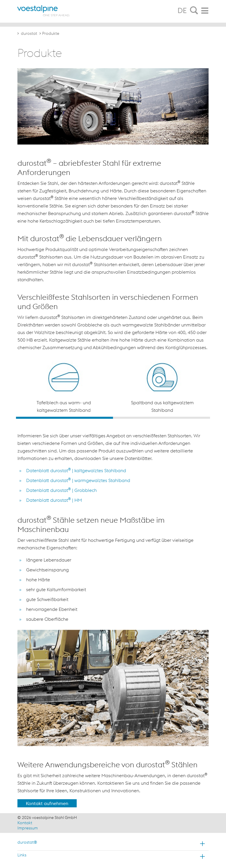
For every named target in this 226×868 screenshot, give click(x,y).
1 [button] (64, 418)
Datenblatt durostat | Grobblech (61, 490)
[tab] (194, 11)
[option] (64, 387)
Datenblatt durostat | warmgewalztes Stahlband (78, 480)
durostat (29, 33)
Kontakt (25, 823)
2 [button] (162, 418)
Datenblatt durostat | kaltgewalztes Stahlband (76, 470)
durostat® (27, 842)
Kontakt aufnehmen (47, 803)
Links (22, 855)
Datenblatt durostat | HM (54, 500)
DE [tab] (182, 10)
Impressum (28, 828)
